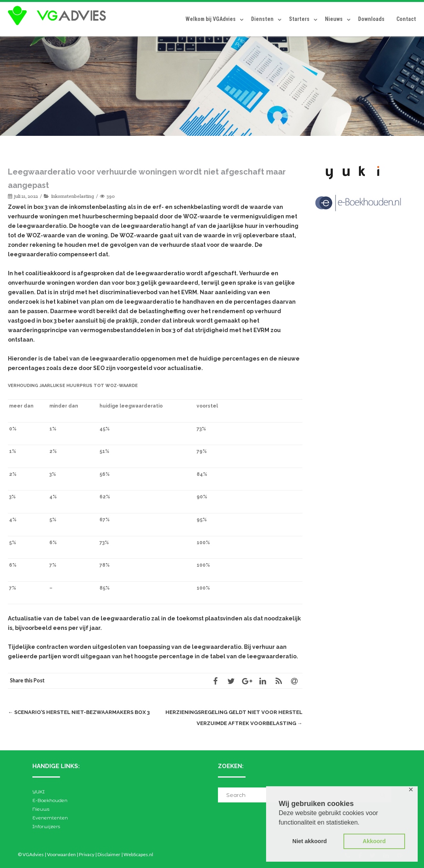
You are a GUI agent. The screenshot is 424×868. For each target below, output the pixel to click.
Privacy (87, 854)
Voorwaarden (61, 854)
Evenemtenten (50, 818)
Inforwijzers (46, 826)
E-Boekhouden (50, 800)
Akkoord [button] (374, 841)
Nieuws (334, 19)
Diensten (262, 19)
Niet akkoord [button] (310, 841)
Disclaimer (109, 854)
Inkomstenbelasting (72, 196)
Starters (299, 19)
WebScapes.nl (138, 854)
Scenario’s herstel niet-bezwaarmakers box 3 (79, 712)
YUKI (38, 792)
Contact (406, 19)
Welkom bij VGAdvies (211, 19)
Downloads (371, 19)
